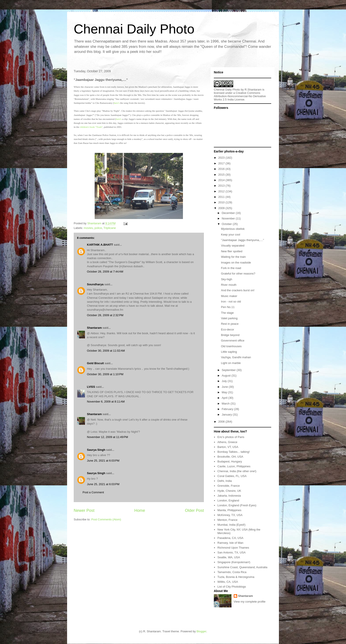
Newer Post (84, 510)
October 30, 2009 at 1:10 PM (105, 374)
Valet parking (229, 318)
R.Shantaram (253, 90)
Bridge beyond (230, 335)
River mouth (229, 285)
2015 (222, 175)
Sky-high (227, 279)
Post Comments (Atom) (106, 519)
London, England (228, 500)
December (229, 213)
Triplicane (110, 228)
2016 (222, 169)
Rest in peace (230, 324)
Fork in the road (231, 268)
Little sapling (229, 352)
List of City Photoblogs (232, 587)
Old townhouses (231, 346)
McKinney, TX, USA (230, 515)
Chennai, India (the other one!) (237, 471)
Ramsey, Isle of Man (230, 543)
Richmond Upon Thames (233, 548)
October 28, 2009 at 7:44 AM (105, 272)
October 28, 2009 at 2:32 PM (105, 315)
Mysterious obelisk (233, 229)
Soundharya (95, 284)
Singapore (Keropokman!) (234, 562)
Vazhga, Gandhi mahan (236, 357)
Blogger (201, 631)
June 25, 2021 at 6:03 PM (103, 461)
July (225, 381)
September (229, 370)
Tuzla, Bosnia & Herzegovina (236, 577)
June (225, 387)
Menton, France (227, 520)
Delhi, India (225, 481)
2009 (222, 208)
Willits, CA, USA (228, 582)
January (227, 415)
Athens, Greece (227, 442)
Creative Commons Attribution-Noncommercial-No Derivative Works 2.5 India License (240, 96)
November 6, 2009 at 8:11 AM (106, 402)
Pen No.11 (228, 307)
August (227, 376)
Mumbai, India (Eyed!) (231, 525)
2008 (222, 422)
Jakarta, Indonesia (229, 496)
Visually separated (233, 246)
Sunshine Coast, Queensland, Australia (242, 567)
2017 (222, 163)
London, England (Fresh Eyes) (237, 505)
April (225, 398)
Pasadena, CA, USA (230, 538)
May (225, 392)
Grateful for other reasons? (238, 274)
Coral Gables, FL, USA (232, 476)
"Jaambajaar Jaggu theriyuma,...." (242, 240)
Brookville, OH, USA (230, 457)
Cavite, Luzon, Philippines (234, 466)
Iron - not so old (231, 302)
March (226, 404)
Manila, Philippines (229, 510)
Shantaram (94, 328)
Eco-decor (227, 329)
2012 (222, 191)
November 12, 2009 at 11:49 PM (107, 437)
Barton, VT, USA (228, 447)
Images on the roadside (236, 263)
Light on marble (231, 363)
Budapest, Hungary (230, 461)
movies (88, 228)
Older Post (194, 510)
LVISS (91, 387)
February (228, 409)
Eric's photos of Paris (231, 437)
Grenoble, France (228, 486)
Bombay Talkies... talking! (233, 452)
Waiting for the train (233, 257)
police (98, 228)
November (229, 218)
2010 (222, 202)
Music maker (229, 296)
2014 (222, 180)
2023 (222, 158)
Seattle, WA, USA (229, 557)
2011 (222, 197)
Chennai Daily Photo (134, 29)
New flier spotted (232, 251)
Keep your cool (230, 235)
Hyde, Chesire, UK (229, 491)
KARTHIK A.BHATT (100, 245)
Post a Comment (93, 492)
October (227, 224)
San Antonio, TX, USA (231, 552)
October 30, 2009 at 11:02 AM (106, 351)
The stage (227, 313)
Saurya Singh (96, 450)
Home (140, 510)
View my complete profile (250, 602)
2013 (222, 186)
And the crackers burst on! (238, 290)
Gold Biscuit (95, 363)
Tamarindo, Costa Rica (232, 572)
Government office (233, 341)
